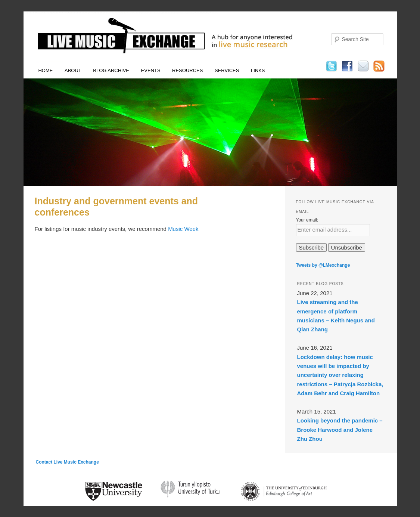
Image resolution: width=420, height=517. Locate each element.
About (73, 70)
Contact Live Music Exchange (67, 462)
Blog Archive (111, 70)
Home (45, 70)
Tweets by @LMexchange (323, 265)
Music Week (183, 229)
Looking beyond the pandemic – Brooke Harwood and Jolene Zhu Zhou (340, 430)
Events (151, 70)
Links (258, 70)
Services (227, 70)
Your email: (307, 220)
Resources (187, 70)
